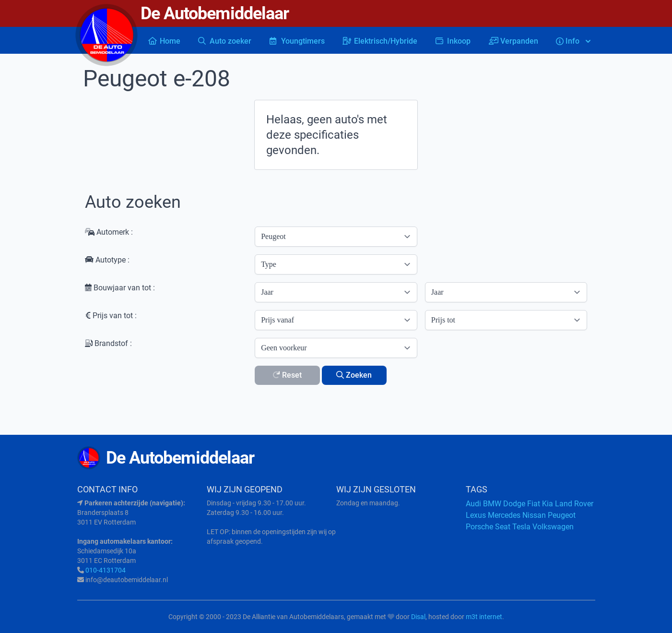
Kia (548, 504)
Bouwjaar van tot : (120, 288)
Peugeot (562, 515)
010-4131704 (106, 570)
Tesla (521, 527)
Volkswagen (553, 527)
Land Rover (574, 504)
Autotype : (107, 260)
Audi (473, 504)
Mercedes (504, 515)
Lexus (476, 515)
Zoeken (354, 375)
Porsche (479, 527)
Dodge (514, 504)
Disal (418, 617)
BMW (492, 504)
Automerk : (109, 232)
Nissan (534, 515)
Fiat (534, 504)
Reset (287, 375)
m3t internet (484, 617)
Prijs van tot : (111, 316)
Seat (503, 527)
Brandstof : (108, 343)
